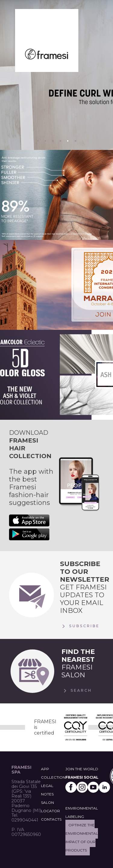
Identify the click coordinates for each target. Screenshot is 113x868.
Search (77, 691)
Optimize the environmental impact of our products (82, 838)
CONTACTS (51, 819)
